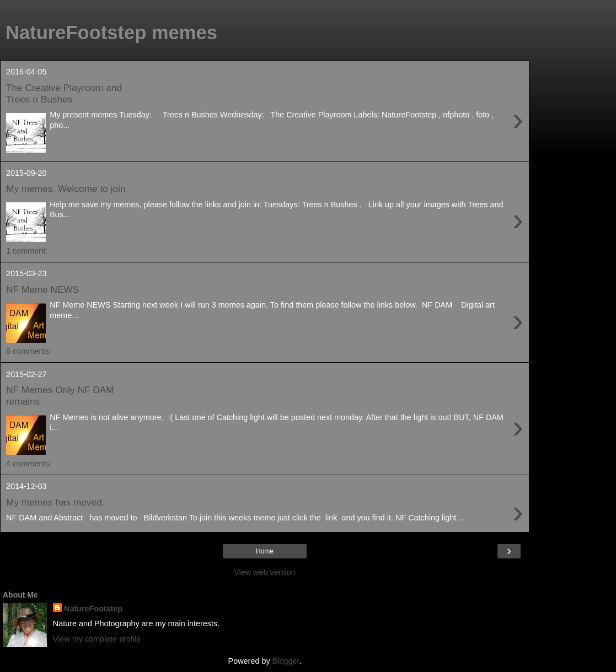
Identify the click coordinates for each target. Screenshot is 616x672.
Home (265, 551)
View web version (265, 572)
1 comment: (27, 251)
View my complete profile (97, 639)
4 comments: (29, 464)
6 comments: (29, 351)
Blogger (286, 661)
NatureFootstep (93, 609)
